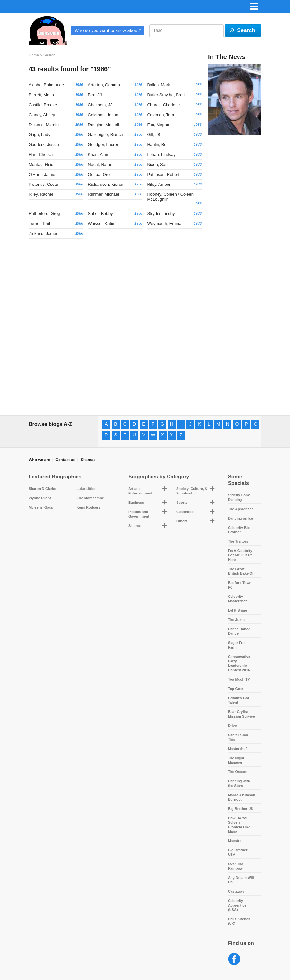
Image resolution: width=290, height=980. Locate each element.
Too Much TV (239, 679)
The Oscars (238, 772)
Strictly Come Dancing (239, 497)
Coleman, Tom (161, 115)
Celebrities (185, 512)
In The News (227, 57)
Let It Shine (237, 610)
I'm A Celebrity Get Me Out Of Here (240, 555)
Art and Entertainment (140, 491)
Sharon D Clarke (42, 489)
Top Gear (236, 689)
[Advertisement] (235, 238)
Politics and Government (139, 514)
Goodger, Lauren (104, 145)
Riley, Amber (159, 184)
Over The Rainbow (236, 866)
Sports (182, 503)
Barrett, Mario (41, 95)
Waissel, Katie (101, 224)
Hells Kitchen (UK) (239, 921)
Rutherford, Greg (44, 214)
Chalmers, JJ (100, 105)
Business (136, 503)
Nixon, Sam (158, 164)
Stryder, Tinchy (161, 214)
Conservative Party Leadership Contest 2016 (239, 663)
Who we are (39, 460)
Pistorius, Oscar (43, 184)
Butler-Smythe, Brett (166, 95)
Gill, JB (154, 135)
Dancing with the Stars (239, 783)
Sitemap (88, 460)
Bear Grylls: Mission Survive (241, 714)
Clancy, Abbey (42, 115)
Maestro (235, 841)
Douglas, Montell (103, 125)
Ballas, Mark (159, 85)
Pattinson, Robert (163, 174)
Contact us (65, 460)
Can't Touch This (238, 737)
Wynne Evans (40, 498)
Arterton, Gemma (104, 85)
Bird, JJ (95, 95)
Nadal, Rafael (100, 164)
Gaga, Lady (39, 135)
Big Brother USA (238, 852)
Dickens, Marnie (44, 125)
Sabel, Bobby (100, 214)
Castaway (236, 891)
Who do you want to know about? (108, 30)
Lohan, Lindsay (161, 155)
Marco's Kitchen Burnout (242, 797)
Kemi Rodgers (89, 507)
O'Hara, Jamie (42, 174)
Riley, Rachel (41, 194)
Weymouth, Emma (164, 224)
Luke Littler (86, 489)
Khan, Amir (98, 155)
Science (135, 526)
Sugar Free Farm (237, 645)
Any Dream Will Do (241, 880)
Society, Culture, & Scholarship (192, 491)
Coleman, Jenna (103, 115)
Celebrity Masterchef (237, 599)
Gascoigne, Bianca (105, 135)
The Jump (236, 620)
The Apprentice (241, 509)
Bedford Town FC (240, 585)
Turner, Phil (39, 224)
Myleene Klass (41, 507)
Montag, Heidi (41, 164)
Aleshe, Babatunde (46, 85)
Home (34, 55)
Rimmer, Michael (103, 194)
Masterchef (237, 749)
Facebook (234, 959)
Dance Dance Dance (239, 631)
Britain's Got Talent (239, 700)
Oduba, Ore (99, 174)
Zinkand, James (43, 233)
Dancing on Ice (240, 518)
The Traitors (238, 541)
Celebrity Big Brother (239, 530)
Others (182, 521)
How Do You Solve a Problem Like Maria (239, 825)
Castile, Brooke (43, 105)
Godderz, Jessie (44, 145)
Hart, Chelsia (41, 155)
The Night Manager (236, 760)
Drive (232, 726)
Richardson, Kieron (106, 184)
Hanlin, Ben (158, 145)
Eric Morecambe (90, 498)
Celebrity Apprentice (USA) (237, 905)
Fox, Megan (158, 125)
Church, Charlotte (164, 105)
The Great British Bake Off (241, 571)
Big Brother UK (241, 809)
